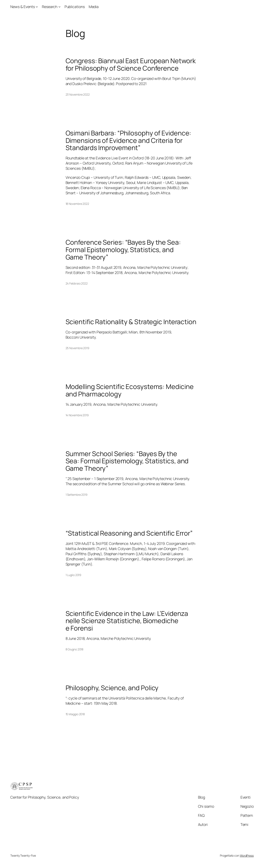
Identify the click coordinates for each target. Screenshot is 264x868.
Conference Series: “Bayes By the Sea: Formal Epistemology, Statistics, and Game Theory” (123, 250)
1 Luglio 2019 (74, 575)
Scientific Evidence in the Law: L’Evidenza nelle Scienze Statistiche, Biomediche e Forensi (127, 621)
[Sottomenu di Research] (60, 7)
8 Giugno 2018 (75, 649)
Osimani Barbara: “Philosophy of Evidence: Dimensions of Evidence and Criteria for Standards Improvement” (128, 141)
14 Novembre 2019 (77, 415)
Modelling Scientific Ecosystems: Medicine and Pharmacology (130, 390)
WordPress (247, 856)
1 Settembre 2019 (77, 495)
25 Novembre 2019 (77, 348)
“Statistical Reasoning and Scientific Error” (129, 533)
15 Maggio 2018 (75, 714)
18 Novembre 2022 (77, 204)
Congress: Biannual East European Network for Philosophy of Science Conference (131, 65)
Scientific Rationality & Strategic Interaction (131, 322)
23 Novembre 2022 (78, 94)
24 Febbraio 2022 (77, 283)
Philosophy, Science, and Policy (112, 688)
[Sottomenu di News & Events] (37, 7)
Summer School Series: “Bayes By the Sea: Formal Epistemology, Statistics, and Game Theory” (127, 461)
